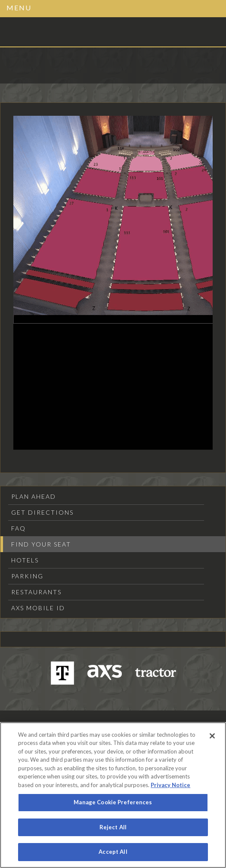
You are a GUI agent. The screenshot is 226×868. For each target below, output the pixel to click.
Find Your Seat (41, 544)
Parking (27, 576)
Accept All (113, 852)
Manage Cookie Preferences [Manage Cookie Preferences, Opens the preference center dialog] (113, 802)
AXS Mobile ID (38, 608)
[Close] (212, 736)
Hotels (25, 560)
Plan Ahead (34, 496)
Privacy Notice (170, 785)
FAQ (19, 528)
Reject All (113, 827)
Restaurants (36, 592)
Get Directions (42, 512)
